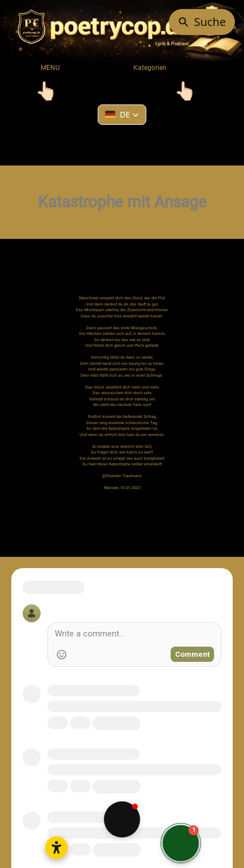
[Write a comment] (134, 635)
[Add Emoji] (62, 655)
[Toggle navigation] (46, 91)
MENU (50, 68)
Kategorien (145, 68)
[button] (122, 115)
